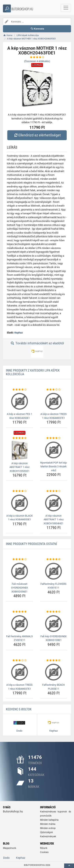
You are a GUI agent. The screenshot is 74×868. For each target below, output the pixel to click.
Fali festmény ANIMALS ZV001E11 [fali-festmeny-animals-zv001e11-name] (19, 638)
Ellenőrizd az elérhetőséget (37, 135)
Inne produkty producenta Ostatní (31, 544)
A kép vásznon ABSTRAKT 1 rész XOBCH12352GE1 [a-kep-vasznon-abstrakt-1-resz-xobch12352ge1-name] (19, 467)
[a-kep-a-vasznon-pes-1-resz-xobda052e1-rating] (20, 390)
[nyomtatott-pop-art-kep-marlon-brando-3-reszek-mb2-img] (54, 450)
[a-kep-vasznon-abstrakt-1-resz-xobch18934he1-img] (54, 503)
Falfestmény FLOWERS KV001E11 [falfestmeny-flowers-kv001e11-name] (53, 586)
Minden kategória (49, 820)
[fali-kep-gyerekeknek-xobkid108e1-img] (54, 624)
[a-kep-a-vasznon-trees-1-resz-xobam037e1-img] (54, 401)
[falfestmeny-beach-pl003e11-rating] (54, 660)
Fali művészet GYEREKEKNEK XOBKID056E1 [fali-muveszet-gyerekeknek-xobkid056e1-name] (20, 588)
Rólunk (44, 848)
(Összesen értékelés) (37, 61)
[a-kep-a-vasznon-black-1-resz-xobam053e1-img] (20, 503)
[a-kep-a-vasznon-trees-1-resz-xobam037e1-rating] (54, 390)
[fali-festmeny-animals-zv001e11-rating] (20, 612)
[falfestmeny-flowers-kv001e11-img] (54, 571)
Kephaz (19, 333)
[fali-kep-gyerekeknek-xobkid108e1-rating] (54, 612)
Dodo (6, 858)
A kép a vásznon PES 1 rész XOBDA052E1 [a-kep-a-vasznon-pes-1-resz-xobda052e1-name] (20, 416)
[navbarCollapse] (66, 8)
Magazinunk (10, 848)
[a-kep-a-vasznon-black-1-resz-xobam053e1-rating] (20, 491)
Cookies (44, 852)
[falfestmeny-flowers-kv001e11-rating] (54, 559)
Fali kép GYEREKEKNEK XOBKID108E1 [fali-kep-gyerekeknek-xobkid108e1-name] (54, 638)
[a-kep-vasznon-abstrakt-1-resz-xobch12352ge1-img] (20, 450)
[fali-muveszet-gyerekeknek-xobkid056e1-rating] (20, 559)
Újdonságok (46, 832)
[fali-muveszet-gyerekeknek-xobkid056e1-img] (20, 571)
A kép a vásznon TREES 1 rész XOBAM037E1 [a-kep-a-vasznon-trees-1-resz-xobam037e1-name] (54, 416)
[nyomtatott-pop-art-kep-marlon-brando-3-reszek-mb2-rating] (54, 438)
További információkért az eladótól (37, 349)
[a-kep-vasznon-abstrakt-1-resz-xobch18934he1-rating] (54, 491)
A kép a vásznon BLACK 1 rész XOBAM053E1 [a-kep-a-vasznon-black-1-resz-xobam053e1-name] (20, 518)
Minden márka (48, 824)
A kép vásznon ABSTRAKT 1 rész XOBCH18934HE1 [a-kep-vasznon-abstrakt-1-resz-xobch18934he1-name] (54, 520)
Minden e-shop (48, 828)
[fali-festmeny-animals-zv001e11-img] (20, 624)
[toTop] (69, 866)
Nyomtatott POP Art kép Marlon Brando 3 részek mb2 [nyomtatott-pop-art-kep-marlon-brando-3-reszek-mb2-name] (53, 467)
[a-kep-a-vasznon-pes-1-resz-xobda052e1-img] (20, 401)
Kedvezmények (48, 836)
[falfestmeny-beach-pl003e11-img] (54, 672)
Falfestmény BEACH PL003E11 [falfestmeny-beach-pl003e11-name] (53, 687)
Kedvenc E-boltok (19, 709)
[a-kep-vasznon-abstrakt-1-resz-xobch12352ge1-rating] (20, 438)
